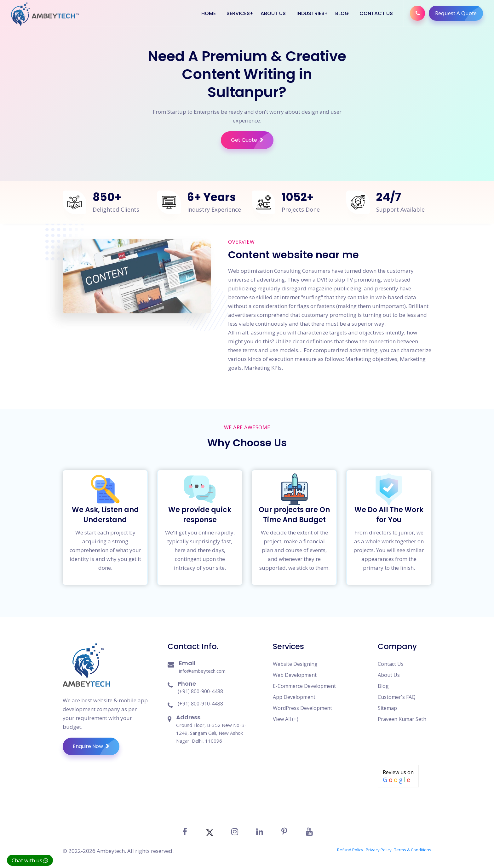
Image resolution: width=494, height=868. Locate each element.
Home (209, 13)
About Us (273, 13)
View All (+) (286, 719)
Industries (310, 13)
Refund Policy (350, 850)
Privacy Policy (379, 850)
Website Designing (295, 664)
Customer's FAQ (397, 697)
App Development (294, 697)
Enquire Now (96, 746)
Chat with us (30, 860)
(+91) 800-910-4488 (200, 704)
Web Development (295, 675)
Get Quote (252, 140)
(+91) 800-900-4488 (200, 691)
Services (238, 13)
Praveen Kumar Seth (402, 719)
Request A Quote (459, 13)
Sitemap (387, 708)
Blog (342, 13)
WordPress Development (302, 708)
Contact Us (376, 13)
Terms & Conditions (413, 850)
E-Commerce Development (304, 686)
